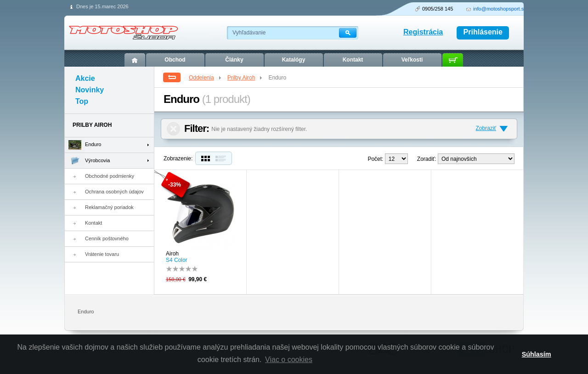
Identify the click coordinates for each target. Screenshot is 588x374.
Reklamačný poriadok (109, 207)
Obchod (175, 60)
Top (82, 101)
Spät (172, 77)
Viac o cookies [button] (289, 360)
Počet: (375, 159)
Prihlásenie (483, 32)
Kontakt (93, 223)
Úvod (135, 60)
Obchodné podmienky (110, 176)
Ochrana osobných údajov (114, 192)
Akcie (85, 78)
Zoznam (223, 158)
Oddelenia (206, 78)
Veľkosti (412, 60)
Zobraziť (486, 128)
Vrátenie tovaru (102, 254)
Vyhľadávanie (249, 33)
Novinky (90, 90)
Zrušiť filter (173, 129)
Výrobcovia (87, 161)
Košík (453, 60)
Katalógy (294, 60)
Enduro (83, 145)
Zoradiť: (427, 159)
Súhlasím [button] (537, 354)
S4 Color (177, 260)
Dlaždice (204, 158)
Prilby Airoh (246, 78)
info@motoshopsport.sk (500, 9)
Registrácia (423, 32)
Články (234, 60)
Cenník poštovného (107, 238)
